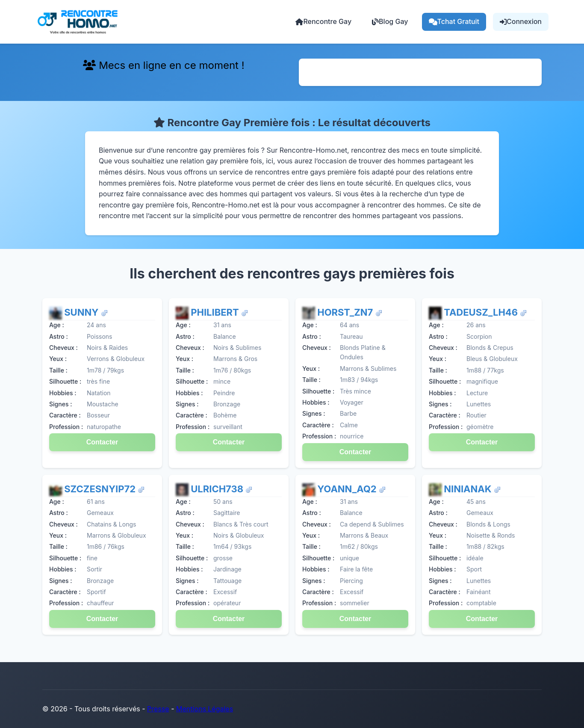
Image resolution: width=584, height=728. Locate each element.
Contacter (102, 442)
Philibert (216, 312)
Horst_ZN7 (346, 312)
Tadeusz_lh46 (482, 312)
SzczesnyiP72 (101, 489)
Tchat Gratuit (454, 21)
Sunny (82, 312)
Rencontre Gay (323, 21)
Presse (158, 709)
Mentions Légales (205, 709)
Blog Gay (390, 21)
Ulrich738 (218, 489)
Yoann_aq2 (348, 489)
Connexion (521, 21)
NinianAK (469, 489)
